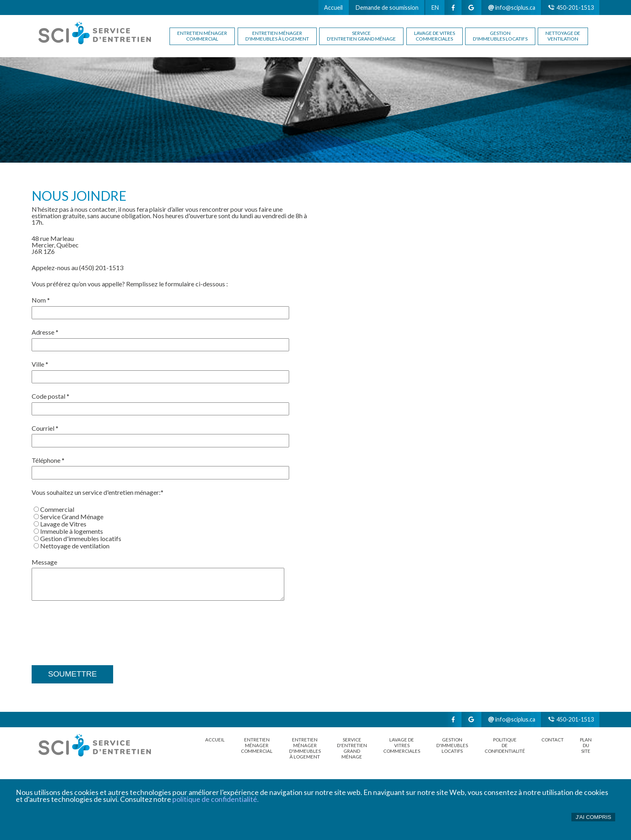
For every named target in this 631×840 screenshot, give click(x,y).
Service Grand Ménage (69, 517)
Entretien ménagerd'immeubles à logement (277, 36)
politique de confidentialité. (216, 799)
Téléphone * (48, 460)
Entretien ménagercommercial (202, 36)
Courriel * (45, 428)
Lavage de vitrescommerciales (435, 36)
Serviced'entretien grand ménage (361, 36)
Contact (553, 740)
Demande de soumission (387, 8)
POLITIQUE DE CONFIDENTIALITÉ (505, 745)
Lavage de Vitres (60, 524)
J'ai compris (593, 817)
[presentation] (93, 627)
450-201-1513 (571, 8)
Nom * (41, 300)
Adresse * (45, 332)
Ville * (40, 364)
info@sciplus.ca (512, 8)
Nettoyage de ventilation (563, 36)
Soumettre (72, 674)
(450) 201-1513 (101, 268)
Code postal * (50, 396)
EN (435, 8)
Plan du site (586, 745)
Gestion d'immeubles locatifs (500, 36)
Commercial (54, 509)
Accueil (333, 8)
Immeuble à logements (68, 531)
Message (44, 562)
